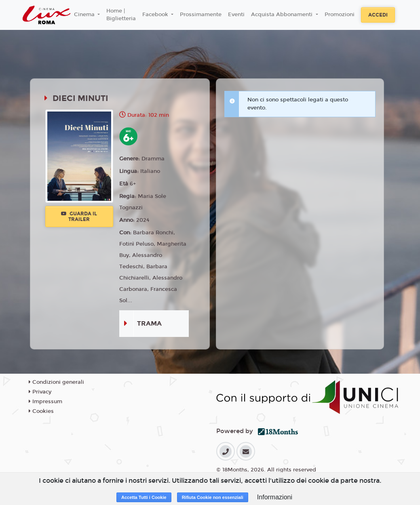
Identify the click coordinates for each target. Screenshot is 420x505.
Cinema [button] (85, 15)
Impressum (45, 402)
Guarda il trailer (79, 217)
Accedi (378, 15)
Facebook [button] (156, 15)
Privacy (40, 392)
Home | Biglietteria (121, 15)
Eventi (236, 15)
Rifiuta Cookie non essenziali (213, 497)
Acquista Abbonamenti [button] (283, 15)
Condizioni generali (56, 382)
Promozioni (340, 15)
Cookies (41, 411)
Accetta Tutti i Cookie (144, 497)
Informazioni (275, 497)
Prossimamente (201, 15)
